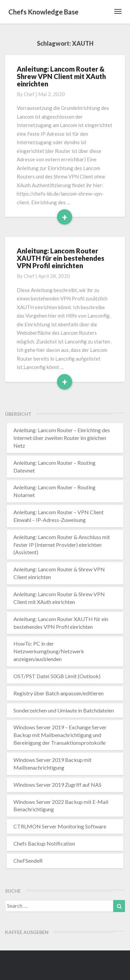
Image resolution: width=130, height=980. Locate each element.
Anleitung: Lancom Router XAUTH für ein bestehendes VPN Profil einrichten (60, 258)
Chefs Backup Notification (44, 843)
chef (29, 94)
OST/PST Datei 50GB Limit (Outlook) (57, 676)
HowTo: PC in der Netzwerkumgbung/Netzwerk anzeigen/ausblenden (49, 651)
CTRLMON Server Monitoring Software (60, 826)
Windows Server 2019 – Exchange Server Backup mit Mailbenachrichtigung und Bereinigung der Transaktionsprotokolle (60, 735)
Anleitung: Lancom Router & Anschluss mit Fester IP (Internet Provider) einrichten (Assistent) (62, 545)
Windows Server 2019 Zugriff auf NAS (57, 785)
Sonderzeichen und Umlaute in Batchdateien (64, 710)
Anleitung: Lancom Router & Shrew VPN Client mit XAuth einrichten (61, 76)
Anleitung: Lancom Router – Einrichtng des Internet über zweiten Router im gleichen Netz (62, 438)
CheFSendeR (28, 861)
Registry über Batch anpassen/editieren (58, 693)
